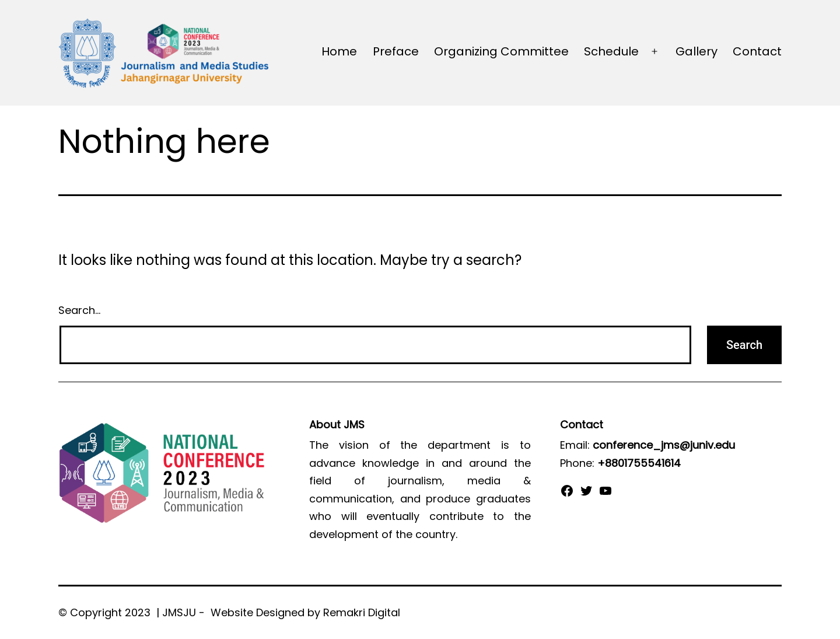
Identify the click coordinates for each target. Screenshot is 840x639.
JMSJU (179, 612)
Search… (79, 310)
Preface (396, 51)
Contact (757, 51)
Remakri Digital (362, 612)
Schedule (611, 51)
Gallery (696, 51)
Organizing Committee (501, 51)
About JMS (337, 425)
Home (339, 51)
